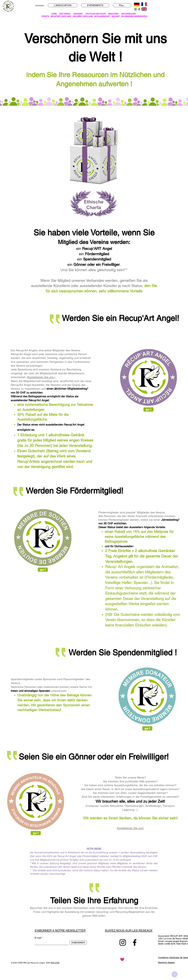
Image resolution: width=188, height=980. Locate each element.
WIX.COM (55, 963)
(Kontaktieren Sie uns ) (41, 377)
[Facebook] (139, 9)
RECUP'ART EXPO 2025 (61, 16)
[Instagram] (135, 9)
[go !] (148, 409)
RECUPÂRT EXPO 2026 (83, 16)
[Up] (175, 974)
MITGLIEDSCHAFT (102, 16)
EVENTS (45, 16)
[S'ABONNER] (78, 943)
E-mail (38, 938)
